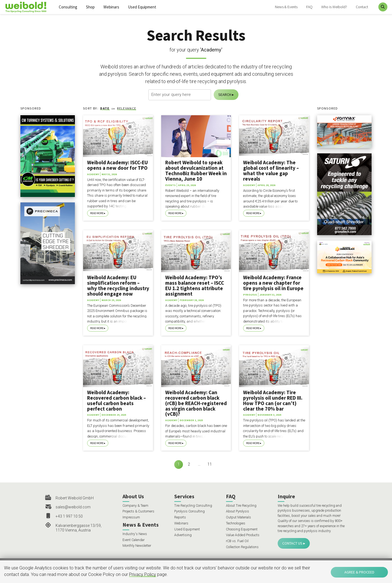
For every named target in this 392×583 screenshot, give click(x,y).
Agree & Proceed (359, 572)
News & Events (286, 7)
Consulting (68, 7)
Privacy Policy (143, 574)
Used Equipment (142, 7)
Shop (90, 7)
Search (225, 95)
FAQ (309, 7)
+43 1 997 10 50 (69, 516)
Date (105, 108)
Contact (362, 7)
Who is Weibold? (334, 7)
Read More (97, 213)
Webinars (111, 7)
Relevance (127, 108)
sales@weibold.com (73, 507)
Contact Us (292, 543)
